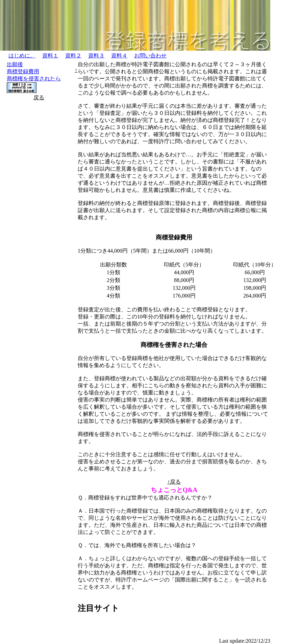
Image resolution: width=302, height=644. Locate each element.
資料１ (50, 56)
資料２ (73, 56)
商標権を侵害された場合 (174, 345)
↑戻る (174, 482)
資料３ (96, 56)
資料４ (119, 56)
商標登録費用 (23, 71)
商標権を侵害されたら (34, 79)
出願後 (15, 64)
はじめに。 (22, 56)
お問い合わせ (150, 56)
